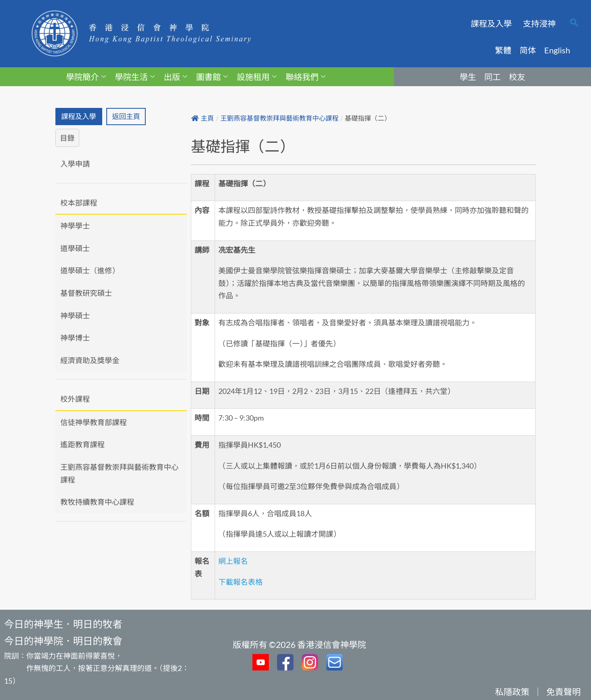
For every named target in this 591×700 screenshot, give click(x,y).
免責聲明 (564, 692)
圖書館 (212, 77)
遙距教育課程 (82, 445)
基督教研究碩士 (86, 293)
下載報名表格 (241, 582)
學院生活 (135, 77)
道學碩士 (75, 249)
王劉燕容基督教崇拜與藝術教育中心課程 (119, 474)
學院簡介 (86, 77)
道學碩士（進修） (90, 271)
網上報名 (233, 561)
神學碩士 (75, 316)
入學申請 (75, 164)
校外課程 (75, 400)
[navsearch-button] (574, 23)
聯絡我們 (306, 77)
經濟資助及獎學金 (90, 361)
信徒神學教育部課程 (94, 423)
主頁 (203, 118)
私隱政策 (512, 692)
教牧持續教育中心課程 (97, 503)
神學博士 (75, 339)
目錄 (67, 139)
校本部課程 (79, 203)
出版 (175, 77)
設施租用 (257, 77)
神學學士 (75, 226)
